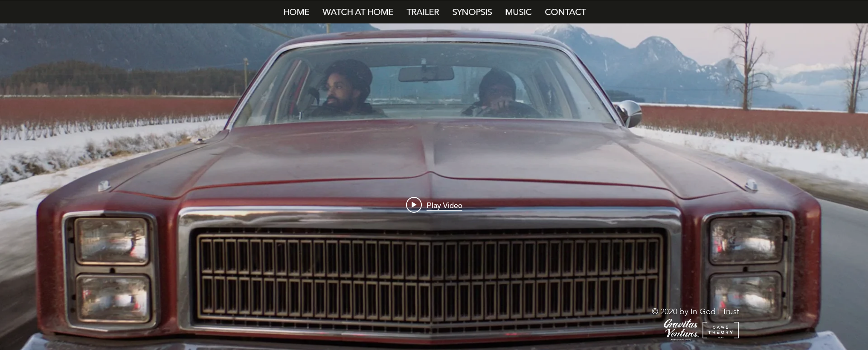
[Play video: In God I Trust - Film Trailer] (434, 205)
